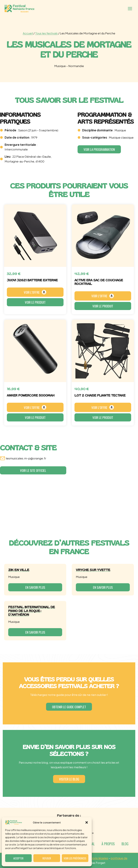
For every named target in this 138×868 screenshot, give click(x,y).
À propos (108, 844)
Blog (125, 844)
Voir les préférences (75, 858)
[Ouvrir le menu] (130, 9)
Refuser (47, 858)
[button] (87, 822)
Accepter (18, 858)
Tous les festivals (46, 33)
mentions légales (96, 858)
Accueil (28, 33)
